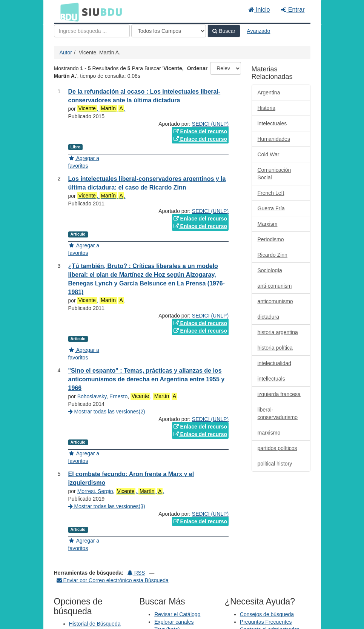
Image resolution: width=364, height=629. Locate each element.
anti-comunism (275, 286)
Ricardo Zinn (273, 255)
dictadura (269, 317)
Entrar (293, 10)
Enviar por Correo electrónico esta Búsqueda (113, 580)
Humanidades (274, 139)
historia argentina (278, 332)
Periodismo (271, 239)
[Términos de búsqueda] (92, 31)
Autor (66, 52)
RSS (136, 573)
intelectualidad (275, 363)
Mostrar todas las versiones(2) (107, 412)
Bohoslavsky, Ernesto (103, 396)
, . (101, 109)
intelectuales (272, 123)
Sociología (270, 270)
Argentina (269, 92)
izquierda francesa (279, 394)
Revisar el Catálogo (177, 614)
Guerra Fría (271, 208)
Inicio (259, 10)
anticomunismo (275, 301)
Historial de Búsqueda (95, 624)
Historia (266, 108)
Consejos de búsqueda (267, 614)
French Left (271, 193)
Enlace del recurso (200, 131)
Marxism (268, 224)
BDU (68, 12)
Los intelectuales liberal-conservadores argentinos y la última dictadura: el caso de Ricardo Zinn (147, 183)
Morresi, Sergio (95, 491)
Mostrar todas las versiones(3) (107, 506)
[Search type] (169, 31)
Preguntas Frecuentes (266, 622)
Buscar (224, 31)
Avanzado (258, 31)
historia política (275, 348)
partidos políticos (277, 448)
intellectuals (271, 379)
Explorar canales (174, 622)
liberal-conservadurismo (278, 413)
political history (275, 464)
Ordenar (197, 68)
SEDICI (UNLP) (210, 124)
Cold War (269, 154)
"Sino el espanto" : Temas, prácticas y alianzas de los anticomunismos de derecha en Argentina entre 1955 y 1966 (147, 379)
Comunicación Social (274, 174)
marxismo (269, 433)
